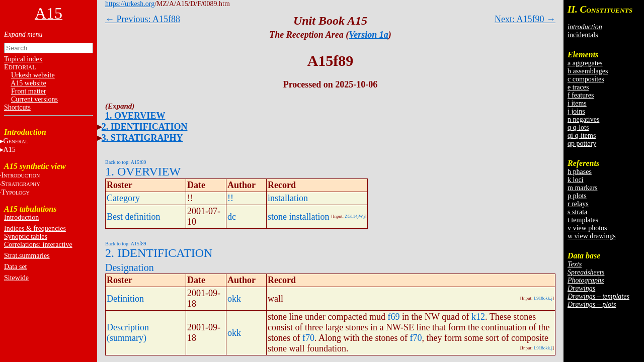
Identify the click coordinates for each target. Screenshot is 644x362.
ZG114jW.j (355, 216)
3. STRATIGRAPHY (142, 138)
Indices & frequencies (35, 229)
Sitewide (16, 278)
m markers (582, 188)
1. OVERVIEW (135, 116)
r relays (578, 204)
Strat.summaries (27, 256)
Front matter (29, 91)
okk (234, 299)
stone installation (298, 217)
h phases (580, 172)
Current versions (34, 99)
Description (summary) (128, 333)
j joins (576, 111)
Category (123, 198)
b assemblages (588, 71)
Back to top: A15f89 (126, 162)
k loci (576, 180)
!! (230, 198)
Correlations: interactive (38, 245)
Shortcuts (17, 107)
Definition (125, 299)
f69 (393, 317)
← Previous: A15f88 (143, 19)
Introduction (21, 217)
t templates (583, 220)
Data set (15, 267)
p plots (577, 196)
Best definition (134, 217)
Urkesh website (33, 75)
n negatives (583, 119)
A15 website (28, 83)
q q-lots (578, 127)
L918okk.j (543, 298)
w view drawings (592, 236)
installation (288, 198)
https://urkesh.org (130, 4)
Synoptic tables (26, 237)
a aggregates (585, 63)
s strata (577, 212)
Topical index (23, 59)
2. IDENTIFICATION (145, 127)
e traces (578, 87)
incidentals (583, 35)
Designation (130, 267)
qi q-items (582, 135)
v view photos (587, 228)
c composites (586, 79)
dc (232, 217)
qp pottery (582, 144)
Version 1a (369, 35)
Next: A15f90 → (525, 19)
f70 (308, 338)
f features (581, 95)
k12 (478, 317)
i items (577, 103)
